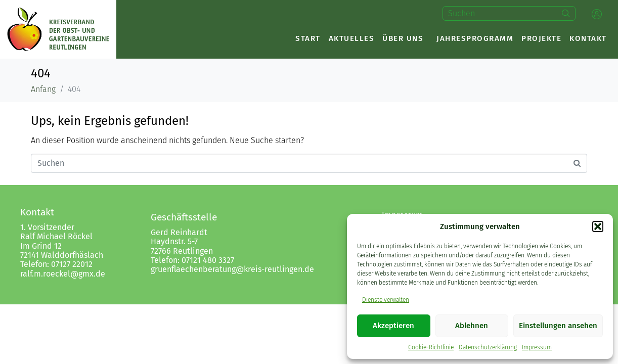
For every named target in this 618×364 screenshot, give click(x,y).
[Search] (566, 13)
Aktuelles (352, 38)
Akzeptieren (393, 326)
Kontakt (588, 38)
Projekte (541, 38)
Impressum (537, 347)
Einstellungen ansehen (558, 326)
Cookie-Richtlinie (431, 347)
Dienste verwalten (386, 300)
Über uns (403, 38)
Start (308, 38)
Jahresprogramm (475, 38)
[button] (598, 226)
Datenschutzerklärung (488, 347)
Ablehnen (472, 326)
